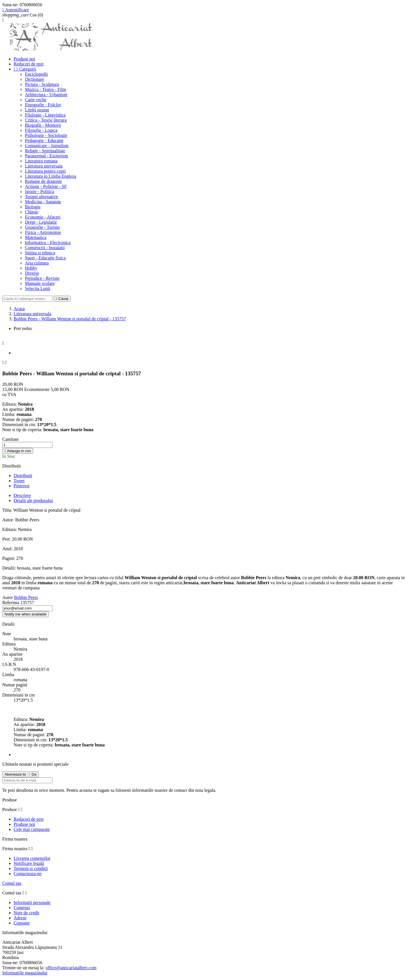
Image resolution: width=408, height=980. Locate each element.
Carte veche (36, 100)
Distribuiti (23, 476)
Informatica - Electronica (48, 243)
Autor (8, 597)
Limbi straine (37, 110)
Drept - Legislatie (41, 222)
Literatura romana (41, 161)
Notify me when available (25, 614)
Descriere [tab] (22, 495)
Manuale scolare (40, 283)
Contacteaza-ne (28, 874)
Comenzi (22, 908)
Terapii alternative (42, 197)
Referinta (11, 603)
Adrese (20, 918)
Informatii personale (32, 902)
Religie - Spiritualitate (45, 151)
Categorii (25, 69)
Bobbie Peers (26, 597)
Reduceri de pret (29, 64)
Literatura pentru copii (45, 171)
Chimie (32, 212)
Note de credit (26, 913)
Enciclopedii (36, 74)
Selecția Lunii (38, 288)
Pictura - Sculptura (42, 84)
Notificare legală (29, 863)
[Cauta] (27, 299)
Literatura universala (44, 166)
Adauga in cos (18, 451)
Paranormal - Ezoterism (46, 156)
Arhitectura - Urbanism (46, 95)
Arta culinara (37, 263)
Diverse (32, 273)
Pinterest (22, 486)
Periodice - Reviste (42, 278)
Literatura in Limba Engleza (51, 176)
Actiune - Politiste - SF (46, 186)
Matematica (36, 237)
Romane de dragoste (43, 181)
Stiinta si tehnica (40, 253)
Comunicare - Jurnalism (47, 146)
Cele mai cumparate (32, 829)
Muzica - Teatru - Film (45, 89)
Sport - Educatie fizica (45, 258)
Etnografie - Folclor (43, 105)
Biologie (33, 207)
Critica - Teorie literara (46, 120)
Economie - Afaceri (43, 217)
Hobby (31, 268)
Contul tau (12, 883)
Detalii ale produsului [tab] (33, 500)
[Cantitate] (27, 445)
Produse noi (24, 59)
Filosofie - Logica (41, 130)
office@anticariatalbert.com (71, 968)
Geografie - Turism (42, 227)
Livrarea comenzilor (32, 858)
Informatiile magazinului (25, 973)
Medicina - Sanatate (43, 202)
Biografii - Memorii (43, 125)
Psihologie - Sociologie (46, 135)
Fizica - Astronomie (43, 232)
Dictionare (35, 79)
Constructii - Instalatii (45, 248)
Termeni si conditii (31, 868)
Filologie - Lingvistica (45, 115)
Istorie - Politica (40, 191)
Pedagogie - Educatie (44, 140)
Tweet (19, 481)
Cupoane (22, 923)
